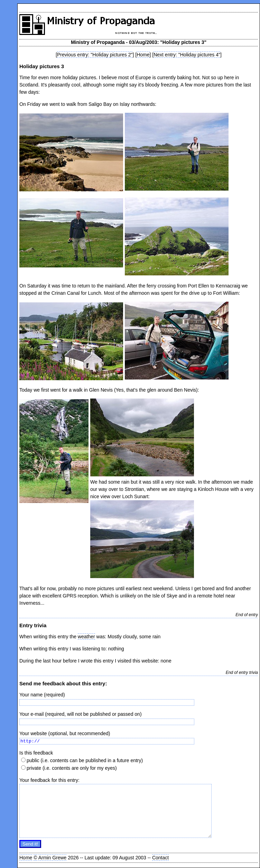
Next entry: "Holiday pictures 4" (187, 55)
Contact (160, 858)
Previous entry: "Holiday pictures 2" (95, 55)
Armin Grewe (53, 858)
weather (86, 637)
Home (143, 55)
